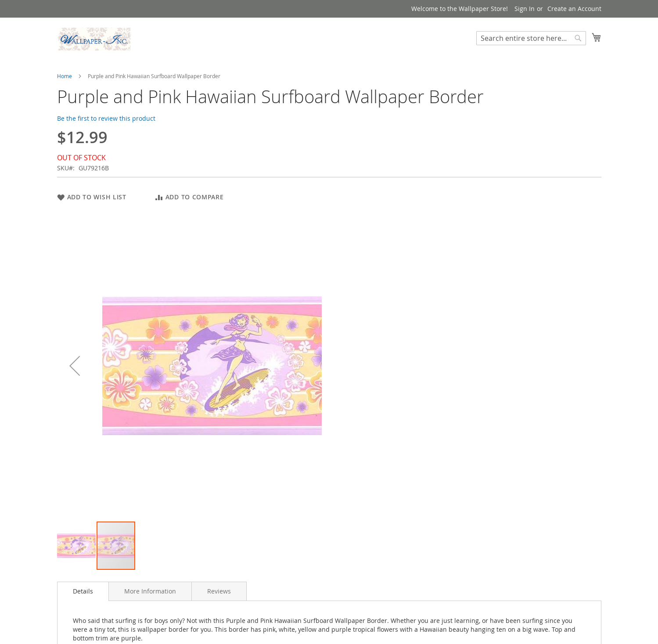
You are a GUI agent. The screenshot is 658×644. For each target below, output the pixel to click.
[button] (75, 365)
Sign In (525, 9)
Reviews (219, 591)
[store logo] (94, 39)
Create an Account (574, 9)
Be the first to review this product (106, 118)
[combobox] (531, 38)
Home (65, 76)
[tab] (83, 591)
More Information (150, 591)
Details (83, 591)
